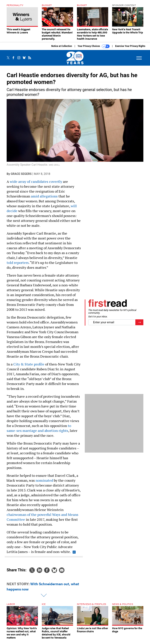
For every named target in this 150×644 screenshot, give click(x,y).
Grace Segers (21, 177)
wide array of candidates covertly (36, 184)
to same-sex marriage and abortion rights (39, 431)
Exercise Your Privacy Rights (130, 49)
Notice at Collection (62, 49)
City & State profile (29, 367)
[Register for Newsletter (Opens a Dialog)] (139, 325)
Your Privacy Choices (94, 49)
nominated (44, 483)
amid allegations (44, 199)
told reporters (18, 265)
